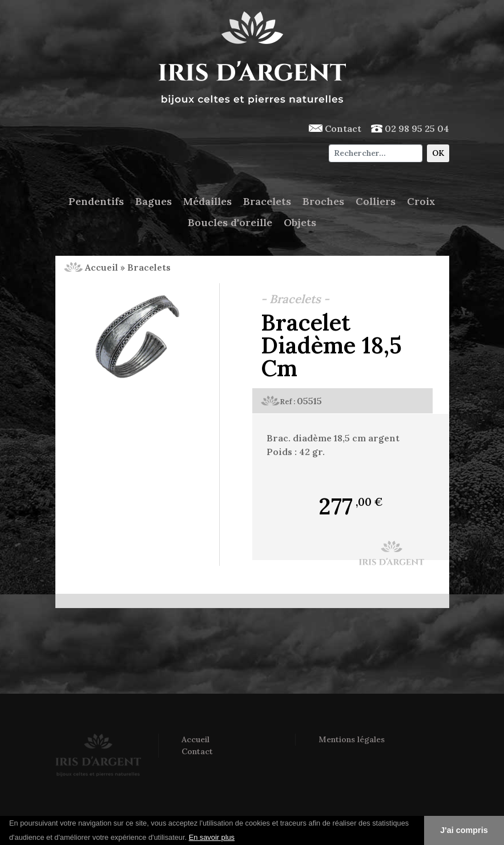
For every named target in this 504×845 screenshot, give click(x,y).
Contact (335, 128)
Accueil (91, 267)
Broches (323, 201)
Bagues (154, 201)
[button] (239, 838)
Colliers (376, 201)
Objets (300, 222)
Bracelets (267, 201)
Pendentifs (96, 201)
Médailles (207, 201)
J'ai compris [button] (464, 830)
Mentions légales (352, 739)
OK (438, 153)
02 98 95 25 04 (410, 128)
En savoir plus (212, 837)
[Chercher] (375, 153)
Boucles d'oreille (230, 222)
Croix (421, 201)
